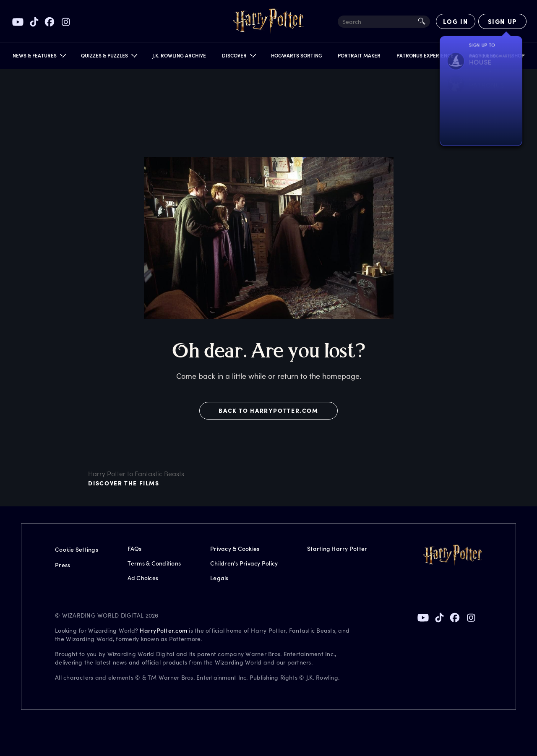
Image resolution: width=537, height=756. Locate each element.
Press (63, 565)
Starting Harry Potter (337, 549)
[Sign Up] (502, 21)
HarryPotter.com (163, 630)
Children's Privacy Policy (244, 563)
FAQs (135, 549)
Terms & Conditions (154, 563)
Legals (219, 578)
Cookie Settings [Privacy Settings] (77, 549)
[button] (39, 57)
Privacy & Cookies (235, 549)
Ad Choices (143, 578)
